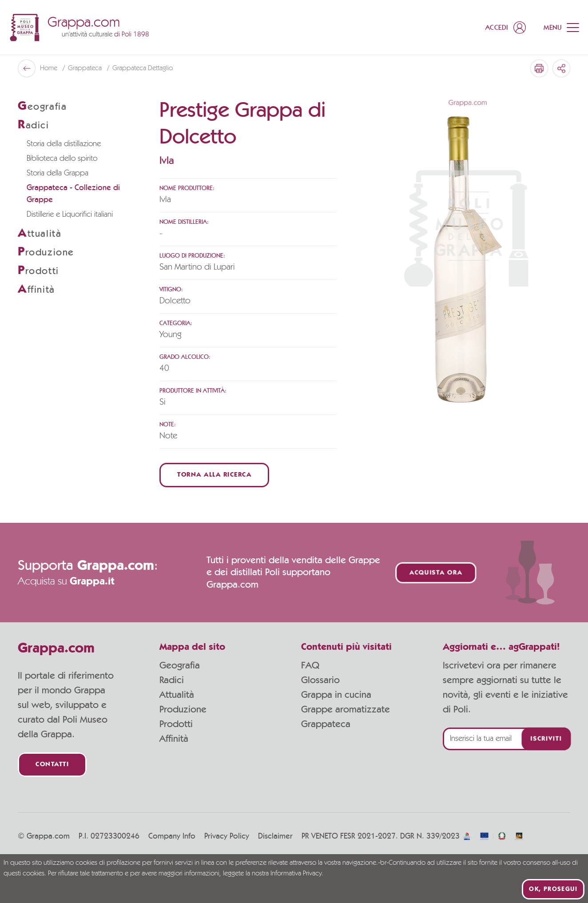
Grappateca (86, 68)
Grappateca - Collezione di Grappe (73, 194)
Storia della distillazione (64, 144)
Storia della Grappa (58, 173)
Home (50, 68)
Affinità (174, 739)
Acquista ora (436, 573)
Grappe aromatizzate (346, 709)
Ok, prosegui (553, 889)
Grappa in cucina (336, 695)
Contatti (52, 765)
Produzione (183, 709)
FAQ (310, 665)
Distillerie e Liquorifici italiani (70, 215)
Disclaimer (275, 836)
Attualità (177, 695)
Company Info (172, 836)
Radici (172, 680)
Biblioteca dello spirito (62, 159)
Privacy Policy (227, 836)
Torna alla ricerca (214, 475)
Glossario (320, 680)
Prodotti (176, 724)
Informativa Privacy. (297, 874)
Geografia (180, 665)
